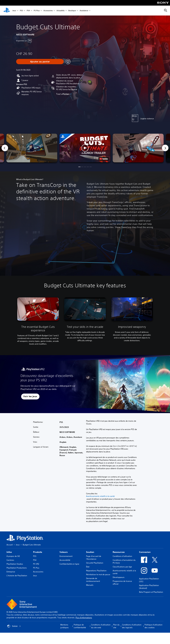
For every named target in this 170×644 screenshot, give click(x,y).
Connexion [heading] (145, 552)
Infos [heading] (9, 552)
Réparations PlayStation (96, 571)
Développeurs (119, 577)
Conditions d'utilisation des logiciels (132, 626)
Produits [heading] (38, 552)
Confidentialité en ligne (69, 564)
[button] (85, 148)
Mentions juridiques (64, 626)
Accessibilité (65, 560)
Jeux (14, 11)
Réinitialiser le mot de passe (98, 574)
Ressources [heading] (119, 552)
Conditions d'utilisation (122, 556)
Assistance (84, 11)
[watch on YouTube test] (104, 159)
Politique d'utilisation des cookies (153, 626)
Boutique (72, 11)
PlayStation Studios (15, 564)
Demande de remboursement (93, 580)
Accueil (10, 545)
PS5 (21, 11)
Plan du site (116, 626)
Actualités (61, 11)
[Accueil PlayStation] (7, 11)
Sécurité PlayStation (95, 563)
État (88, 567)
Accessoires (48, 11)
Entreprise (11, 572)
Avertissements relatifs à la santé (100, 496)
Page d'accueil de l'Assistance (94, 558)
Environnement (66, 556)
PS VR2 (36, 564)
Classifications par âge (122, 567)
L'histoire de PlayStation (17, 576)
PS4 (28, 11)
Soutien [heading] (90, 552)
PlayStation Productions (17, 568)
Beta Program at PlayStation (151, 592)
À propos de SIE (13, 556)
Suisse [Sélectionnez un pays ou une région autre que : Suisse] (14, 626)
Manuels (90, 585)
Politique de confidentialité (80, 626)
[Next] (165, 148)
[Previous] (5, 148)
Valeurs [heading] (64, 552)
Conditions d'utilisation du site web (101, 626)
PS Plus (37, 11)
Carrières (10, 560)
